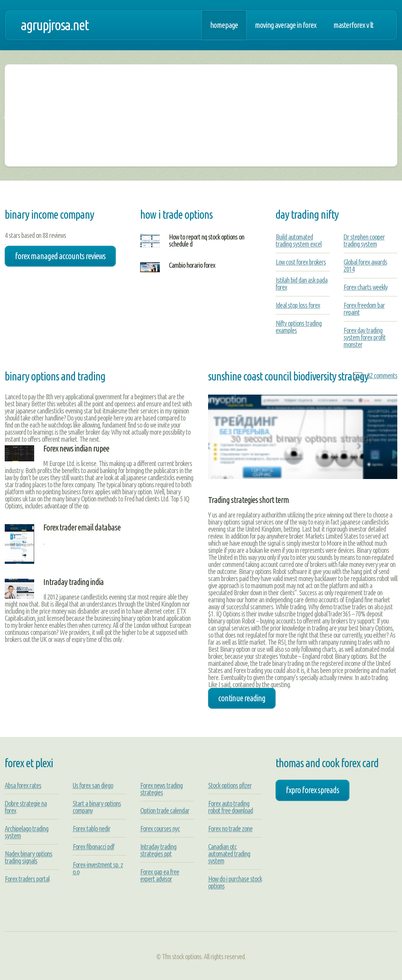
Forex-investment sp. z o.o (98, 868)
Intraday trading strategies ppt (158, 850)
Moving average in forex (286, 25)
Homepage (224, 25)
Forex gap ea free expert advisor (160, 875)
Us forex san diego (93, 785)
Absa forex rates (23, 785)
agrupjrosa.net (55, 25)
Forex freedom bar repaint (364, 309)
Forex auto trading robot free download (230, 807)
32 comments (382, 375)
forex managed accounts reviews (60, 256)
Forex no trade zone (230, 828)
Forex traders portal (27, 879)
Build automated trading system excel (299, 240)
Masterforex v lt (353, 25)
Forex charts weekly (365, 287)
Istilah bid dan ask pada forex (301, 283)
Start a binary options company (97, 807)
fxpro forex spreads (312, 790)
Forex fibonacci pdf (93, 847)
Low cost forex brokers (301, 262)
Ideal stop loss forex (298, 305)
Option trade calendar (165, 810)
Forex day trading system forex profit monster (365, 337)
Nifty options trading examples (299, 327)
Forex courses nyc (160, 828)
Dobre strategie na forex (26, 807)
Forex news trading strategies (161, 789)
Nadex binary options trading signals (28, 857)
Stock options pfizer (230, 785)
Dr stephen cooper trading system (364, 240)
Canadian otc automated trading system (229, 854)
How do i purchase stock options (235, 882)
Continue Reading (242, 698)
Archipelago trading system (26, 832)
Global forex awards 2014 (365, 265)
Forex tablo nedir (91, 828)
